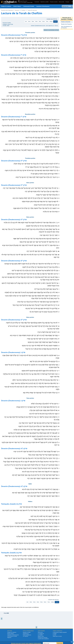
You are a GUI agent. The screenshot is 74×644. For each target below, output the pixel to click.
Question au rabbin (45, 2)
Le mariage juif (41, 634)
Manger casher (41, 636)
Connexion (37, 2)
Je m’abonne (25, 636)
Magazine (9, 638)
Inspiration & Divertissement (43, 6)
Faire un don (62, 2)
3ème (33, 21)
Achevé (55, 21)
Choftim (23, 10)
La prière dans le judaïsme (43, 639)
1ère (26, 21)
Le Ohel (54, 635)
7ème (47, 21)
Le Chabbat (40, 635)
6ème (44, 21)
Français (67, 2)
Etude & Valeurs (17, 6)
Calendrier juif (26, 634)
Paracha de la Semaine (7, 10)
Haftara (51, 21)
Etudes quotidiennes (27, 635)
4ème (36, 21)
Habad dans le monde (57, 636)
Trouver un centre (54, 2)
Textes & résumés (32, 10)
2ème (29, 21)
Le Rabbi (55, 634)
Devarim (17, 10)
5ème (40, 21)
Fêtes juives (40, 632)
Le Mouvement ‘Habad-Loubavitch (60, 632)
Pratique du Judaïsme (6, 6)
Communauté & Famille (29, 6)
